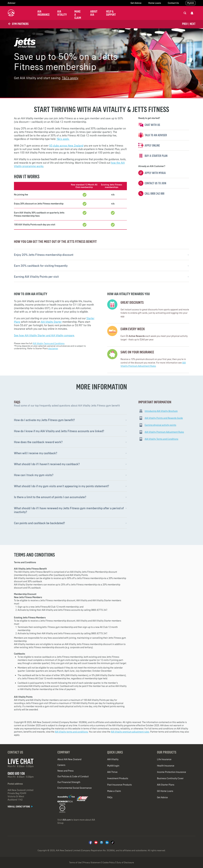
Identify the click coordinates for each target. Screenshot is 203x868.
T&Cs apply (70, 78)
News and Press (65, 771)
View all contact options (20, 807)
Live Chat (21, 761)
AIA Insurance (44, 13)
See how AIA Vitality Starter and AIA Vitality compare (44, 335)
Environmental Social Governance (75, 788)
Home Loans (155, 3)
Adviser (12, 3)
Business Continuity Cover (170, 778)
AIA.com (67, 820)
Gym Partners (18, 24)
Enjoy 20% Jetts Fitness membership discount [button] (44, 255)
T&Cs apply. (63, 139)
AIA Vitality (62, 13)
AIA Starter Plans (166, 785)
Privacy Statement (92, 863)
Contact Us (173, 3)
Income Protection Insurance (172, 772)
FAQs (110, 797)
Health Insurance (166, 766)
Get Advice (136, 3)
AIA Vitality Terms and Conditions (49, 343)
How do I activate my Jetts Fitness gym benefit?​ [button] (44, 420)
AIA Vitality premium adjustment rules (130, 732)
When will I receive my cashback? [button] (36, 453)
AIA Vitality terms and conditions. (72, 732)
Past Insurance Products (120, 785)
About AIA (94, 13)
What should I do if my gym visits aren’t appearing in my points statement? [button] (61, 486)
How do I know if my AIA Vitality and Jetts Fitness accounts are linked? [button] (59, 431)
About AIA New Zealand (69, 759)
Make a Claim (78, 15)
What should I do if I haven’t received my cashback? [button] (47, 464)
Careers (61, 765)
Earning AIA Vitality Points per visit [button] (36, 277)
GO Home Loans (165, 791)
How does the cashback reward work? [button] (38, 442)
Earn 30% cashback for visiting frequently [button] (41, 266)
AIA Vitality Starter (51, 322)
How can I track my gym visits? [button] (34, 475)
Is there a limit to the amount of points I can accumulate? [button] (50, 497)
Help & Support (111, 13)
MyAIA (191, 3)
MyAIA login (113, 766)
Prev (185, 24)
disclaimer (53, 349)
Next (193, 24)
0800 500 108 (16, 773)
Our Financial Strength (69, 782)
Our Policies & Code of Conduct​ (73, 776)
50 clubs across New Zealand (66, 146)
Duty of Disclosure (125, 863)
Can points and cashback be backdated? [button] (39, 523)
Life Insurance (164, 759)
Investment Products (118, 778)
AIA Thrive (112, 772)
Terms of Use (75, 863)
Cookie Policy (109, 863)
